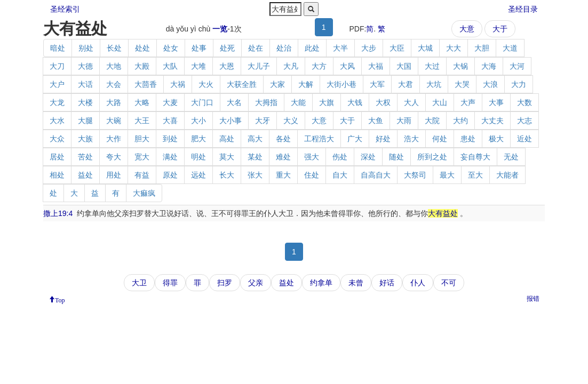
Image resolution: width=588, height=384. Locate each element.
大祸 (178, 84)
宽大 (142, 157)
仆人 (418, 283)
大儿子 (259, 66)
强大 (312, 157)
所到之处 (432, 157)
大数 (525, 102)
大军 (377, 84)
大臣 (397, 48)
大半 (340, 48)
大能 (298, 102)
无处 (511, 157)
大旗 (327, 102)
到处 (170, 139)
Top (60, 299)
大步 (369, 48)
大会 (114, 84)
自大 (340, 175)
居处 (57, 157)
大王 (142, 121)
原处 (170, 175)
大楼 (85, 102)
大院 (432, 121)
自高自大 (376, 175)
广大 (355, 139)
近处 (525, 139)
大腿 (85, 121)
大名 (234, 102)
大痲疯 (144, 193)
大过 (432, 66)
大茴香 (146, 84)
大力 (519, 84)
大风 (347, 66)
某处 (255, 157)
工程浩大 (319, 139)
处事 (199, 48)
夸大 (114, 157)
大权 (383, 102)
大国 (404, 66)
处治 (284, 48)
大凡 (291, 66)
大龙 (57, 102)
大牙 (263, 121)
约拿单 (321, 283)
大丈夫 (492, 121)
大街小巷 (341, 84)
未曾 (356, 283)
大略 (142, 102)
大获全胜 (242, 84)
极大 (496, 139)
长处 (114, 48)
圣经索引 (65, 9)
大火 (206, 84)
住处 (312, 175)
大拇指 (266, 102)
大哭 (462, 84)
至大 (475, 175)
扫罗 (225, 283)
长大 (227, 175)
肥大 (198, 139)
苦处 (85, 157)
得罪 (170, 283)
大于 (500, 29)
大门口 (202, 102)
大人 (411, 102)
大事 (496, 102)
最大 (447, 175)
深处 (368, 157)
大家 (277, 84)
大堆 (198, 66)
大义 (291, 121)
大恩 (227, 66)
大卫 (139, 283)
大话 (85, 84)
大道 (510, 48)
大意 (467, 29)
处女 (171, 48)
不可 (449, 283)
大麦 (170, 102)
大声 (468, 102)
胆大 (142, 139)
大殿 (142, 66)
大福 (376, 66)
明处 (198, 157)
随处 (396, 157)
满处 (170, 157)
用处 (114, 175)
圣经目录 (523, 9)
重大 (283, 175)
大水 (57, 121)
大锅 (460, 66)
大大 (454, 48)
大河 (517, 66)
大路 (114, 102)
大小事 (231, 121)
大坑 (434, 84)
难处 (283, 157)
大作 (114, 139)
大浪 (490, 84)
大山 (440, 102)
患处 (468, 139)
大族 (85, 139)
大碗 (114, 121)
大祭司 (415, 175)
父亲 (256, 283)
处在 (256, 48)
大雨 (404, 121)
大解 (306, 84)
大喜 (170, 121)
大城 (425, 48)
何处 (440, 139)
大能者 (507, 175)
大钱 (355, 102)
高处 (227, 139)
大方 (319, 66)
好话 (387, 283)
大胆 (482, 48)
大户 (57, 84)
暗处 (58, 48)
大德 (85, 66)
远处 (198, 175)
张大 (255, 175)
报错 (533, 299)
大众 (57, 139)
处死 (227, 48)
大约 (460, 121)
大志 (525, 121)
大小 (198, 121)
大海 (489, 66)
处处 (142, 48)
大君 (406, 84)
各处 (283, 139)
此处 (312, 48)
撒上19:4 (58, 213)
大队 (170, 66)
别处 (86, 48)
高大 (255, 139)
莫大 (227, 157)
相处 (57, 175)
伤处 (340, 157)
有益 (142, 175)
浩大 (411, 139)
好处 (383, 139)
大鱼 (376, 121)
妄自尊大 (475, 157)
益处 (85, 175)
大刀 (57, 66)
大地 (114, 66)
